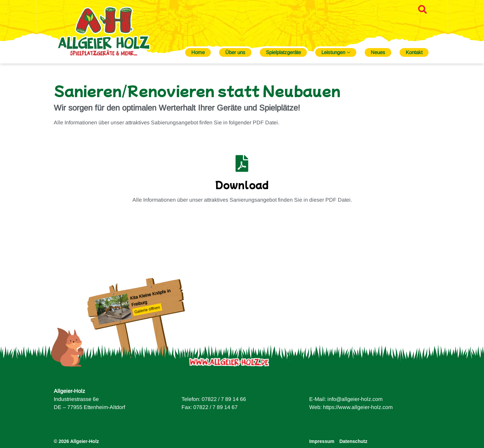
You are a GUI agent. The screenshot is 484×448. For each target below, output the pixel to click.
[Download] (242, 163)
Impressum (322, 441)
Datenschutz (353, 441)
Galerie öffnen (147, 310)
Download (242, 185)
